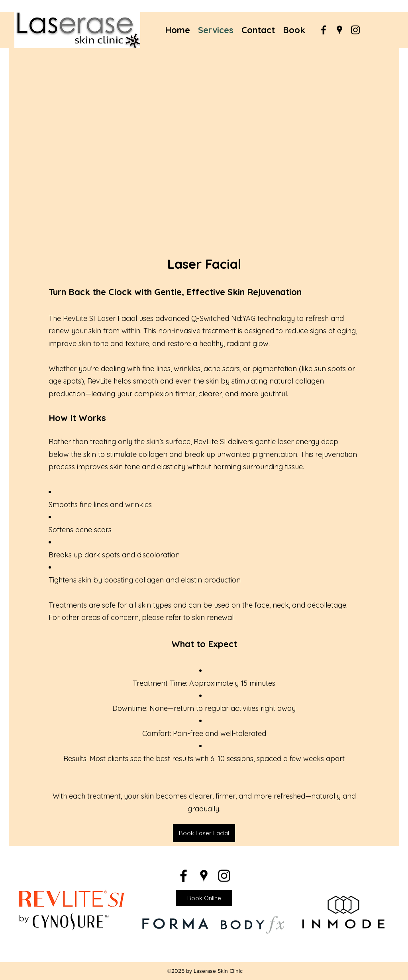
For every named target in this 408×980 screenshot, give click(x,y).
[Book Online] (204, 898)
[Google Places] (339, 30)
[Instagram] (355, 30)
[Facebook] (324, 30)
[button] (204, 148)
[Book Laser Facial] (204, 833)
